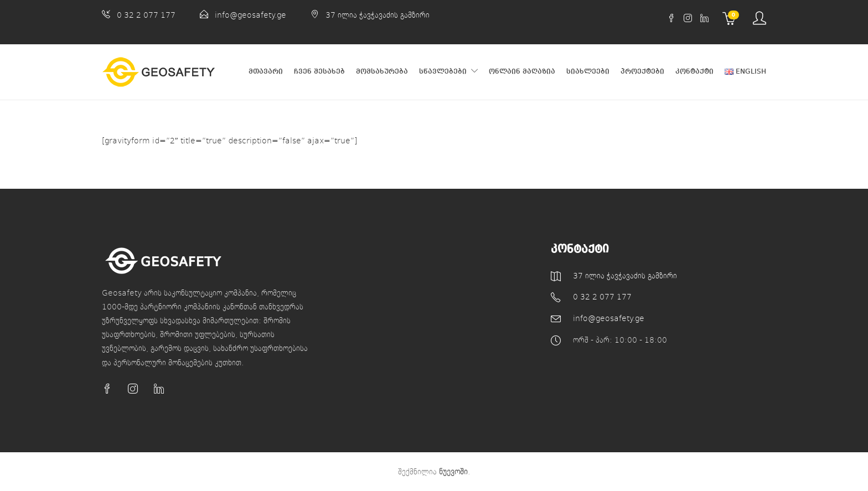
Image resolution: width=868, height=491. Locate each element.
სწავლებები (443, 72)
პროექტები (642, 72)
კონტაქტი (694, 72)
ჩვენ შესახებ (319, 72)
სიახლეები (588, 72)
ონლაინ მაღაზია (522, 72)
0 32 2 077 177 (146, 15)
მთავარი (266, 72)
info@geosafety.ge (250, 15)
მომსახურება (382, 72)
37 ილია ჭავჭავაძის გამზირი (378, 15)
